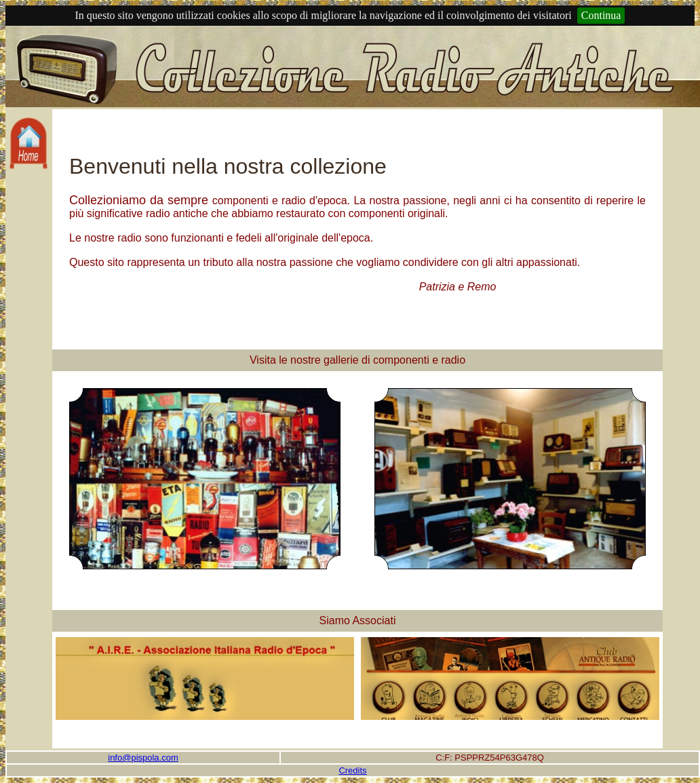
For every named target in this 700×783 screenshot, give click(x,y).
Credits (352, 770)
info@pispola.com (143, 758)
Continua (601, 15)
